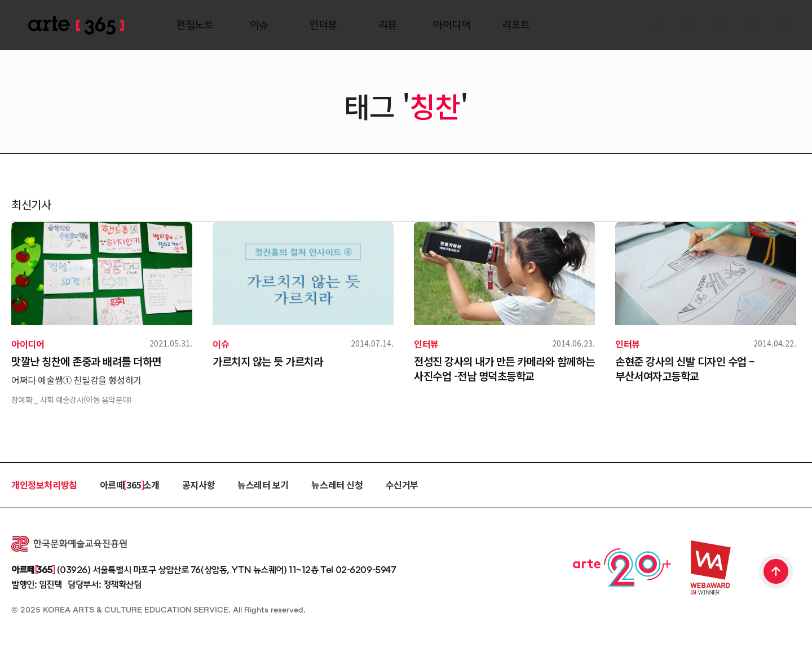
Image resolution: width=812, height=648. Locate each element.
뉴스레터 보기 (263, 485)
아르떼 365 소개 (130, 485)
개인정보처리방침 (44, 485)
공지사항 (198, 485)
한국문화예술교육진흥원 (69, 544)
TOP (776, 572)
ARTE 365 (76, 26)
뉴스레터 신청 (337, 485)
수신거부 (402, 485)
